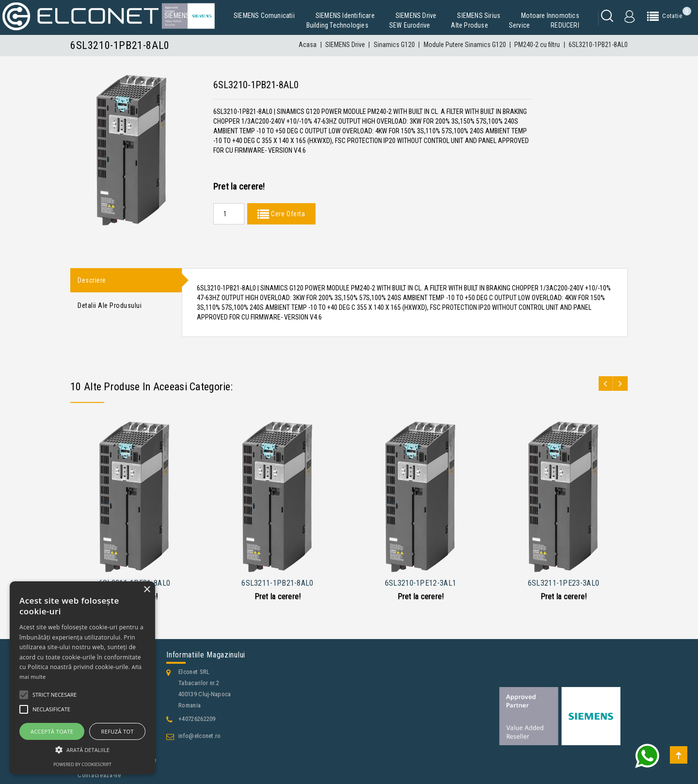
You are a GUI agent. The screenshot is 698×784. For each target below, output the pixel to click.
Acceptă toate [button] (52, 731)
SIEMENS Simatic (189, 16)
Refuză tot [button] (118, 731)
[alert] (82, 678)
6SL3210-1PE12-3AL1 (420, 583)
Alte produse (469, 25)
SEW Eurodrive (410, 25)
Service (519, 25)
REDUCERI (565, 25)
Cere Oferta (287, 214)
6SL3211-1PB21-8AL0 (277, 583)
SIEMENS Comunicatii (264, 16)
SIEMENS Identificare (345, 16)
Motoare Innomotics (550, 16)
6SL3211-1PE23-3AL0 (563, 583)
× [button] (147, 590)
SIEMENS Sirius (479, 16)
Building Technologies (337, 25)
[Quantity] (229, 214)
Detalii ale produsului (110, 307)
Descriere (92, 281)
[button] (82, 750)
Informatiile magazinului (206, 655)
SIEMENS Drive (416, 16)
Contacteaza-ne (99, 775)
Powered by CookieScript (82, 764)
